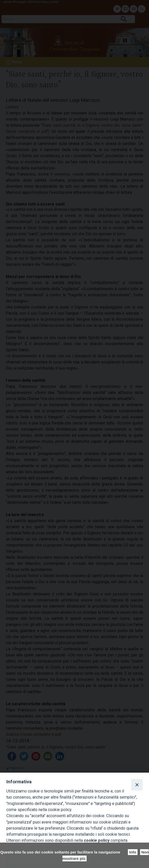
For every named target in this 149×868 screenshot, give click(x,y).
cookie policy (97, 840)
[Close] (137, 785)
